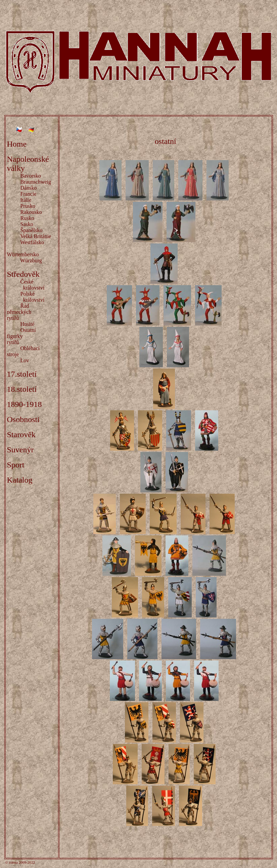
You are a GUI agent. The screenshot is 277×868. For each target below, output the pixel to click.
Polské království (26, 297)
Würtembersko (23, 254)
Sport (16, 465)
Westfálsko (32, 242)
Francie (29, 194)
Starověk (21, 435)
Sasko (27, 224)
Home (17, 144)
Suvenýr (20, 450)
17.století (22, 374)
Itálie (26, 200)
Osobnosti (23, 419)
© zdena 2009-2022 (20, 862)
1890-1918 (25, 404)
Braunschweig (36, 182)
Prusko (28, 206)
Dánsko (29, 188)
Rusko (27, 218)
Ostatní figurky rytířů (23, 336)
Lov (25, 360)
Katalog (20, 480)
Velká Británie (36, 236)
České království (26, 285)
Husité (28, 324)
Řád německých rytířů (27, 312)
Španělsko (32, 230)
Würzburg (31, 260)
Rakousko (31, 212)
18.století (22, 389)
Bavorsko (31, 176)
